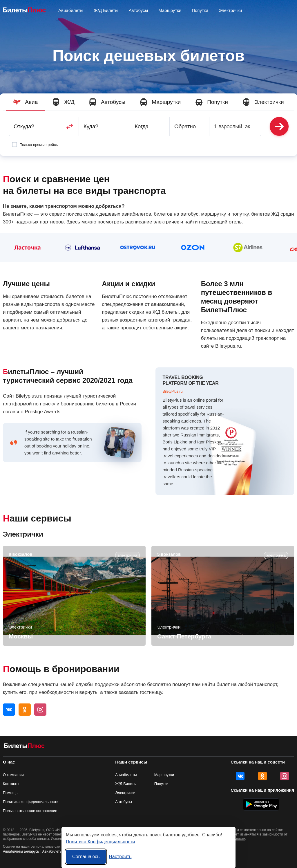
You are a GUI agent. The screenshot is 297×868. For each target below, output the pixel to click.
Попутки (200, 10)
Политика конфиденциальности (31, 802)
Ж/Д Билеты (106, 10)
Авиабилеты (126, 775)
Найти (279, 126)
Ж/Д (63, 102)
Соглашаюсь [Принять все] (86, 857)
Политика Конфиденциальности (100, 842)
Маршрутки (170, 10)
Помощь (10, 793)
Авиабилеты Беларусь (21, 851)
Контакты (11, 784)
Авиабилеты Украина (59, 851)
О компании (13, 775)
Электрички (230, 10)
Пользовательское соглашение (30, 811)
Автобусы (138, 10)
